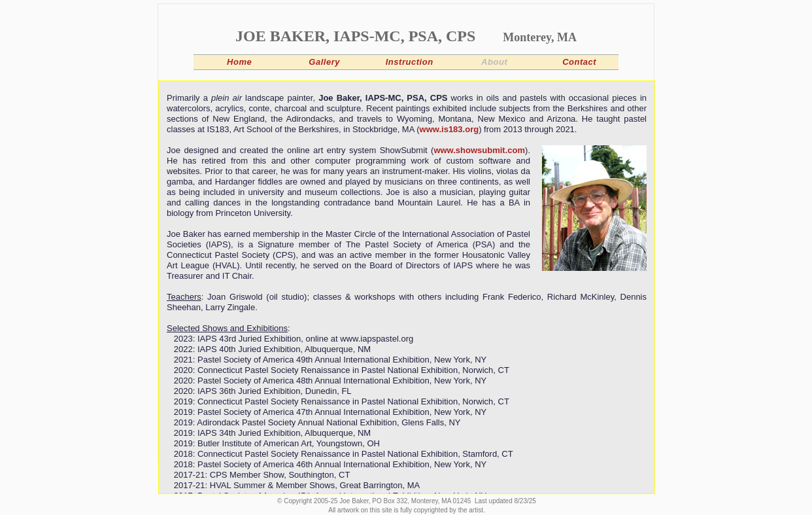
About (494, 62)
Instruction (410, 62)
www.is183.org (449, 129)
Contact (579, 62)
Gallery (324, 62)
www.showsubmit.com (479, 150)
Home (239, 62)
